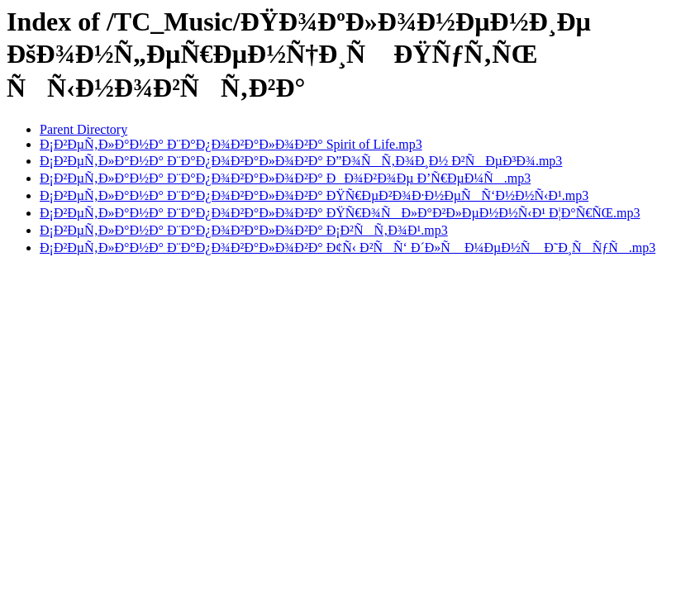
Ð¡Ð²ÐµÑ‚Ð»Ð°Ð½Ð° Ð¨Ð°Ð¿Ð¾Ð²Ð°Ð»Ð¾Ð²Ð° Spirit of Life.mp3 (231, 144)
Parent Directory (83, 129)
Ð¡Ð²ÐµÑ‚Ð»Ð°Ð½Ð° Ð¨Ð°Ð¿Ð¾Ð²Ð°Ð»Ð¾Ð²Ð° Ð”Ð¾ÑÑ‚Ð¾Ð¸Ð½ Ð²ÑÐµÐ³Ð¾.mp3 (301, 161)
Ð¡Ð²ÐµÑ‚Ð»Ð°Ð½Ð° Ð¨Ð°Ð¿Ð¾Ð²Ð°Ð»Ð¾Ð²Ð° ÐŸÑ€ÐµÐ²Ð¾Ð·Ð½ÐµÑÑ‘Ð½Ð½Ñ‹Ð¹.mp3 (314, 195)
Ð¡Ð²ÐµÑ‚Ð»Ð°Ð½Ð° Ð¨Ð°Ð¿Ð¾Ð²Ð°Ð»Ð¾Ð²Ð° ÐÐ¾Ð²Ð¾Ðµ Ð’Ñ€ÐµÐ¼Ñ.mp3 (285, 178)
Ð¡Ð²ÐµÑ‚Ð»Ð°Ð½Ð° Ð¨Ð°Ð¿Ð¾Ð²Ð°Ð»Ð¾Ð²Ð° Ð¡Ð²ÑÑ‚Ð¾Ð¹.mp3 (244, 230)
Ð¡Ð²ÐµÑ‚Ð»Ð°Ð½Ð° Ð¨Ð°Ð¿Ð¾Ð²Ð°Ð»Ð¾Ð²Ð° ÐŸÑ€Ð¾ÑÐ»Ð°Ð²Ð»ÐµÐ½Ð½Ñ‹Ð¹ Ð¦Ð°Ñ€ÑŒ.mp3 (340, 213)
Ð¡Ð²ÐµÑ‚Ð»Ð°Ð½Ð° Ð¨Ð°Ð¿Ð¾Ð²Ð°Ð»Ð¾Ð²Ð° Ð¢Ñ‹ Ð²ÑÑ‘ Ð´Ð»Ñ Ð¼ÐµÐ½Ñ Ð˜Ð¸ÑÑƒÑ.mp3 (348, 248)
